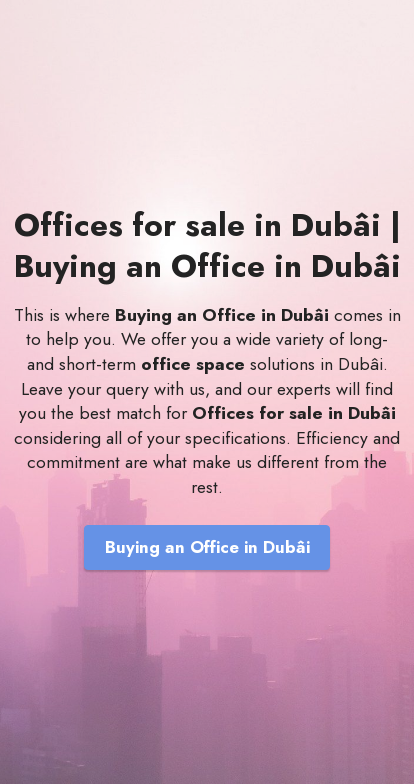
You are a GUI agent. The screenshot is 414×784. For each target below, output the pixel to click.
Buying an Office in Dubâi (207, 547)
